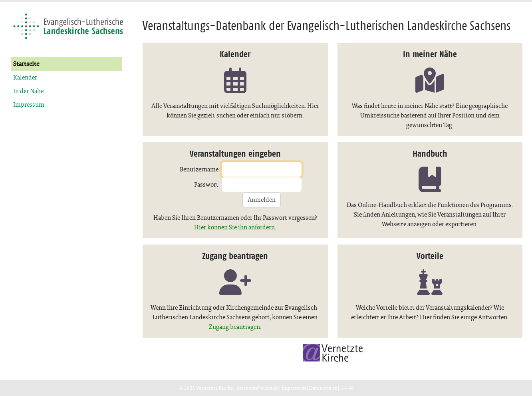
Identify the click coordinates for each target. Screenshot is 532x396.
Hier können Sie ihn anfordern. (235, 227)
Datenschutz (323, 388)
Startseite (26, 64)
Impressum (29, 104)
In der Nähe (28, 91)
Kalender (25, 77)
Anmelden (262, 200)
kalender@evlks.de (257, 388)
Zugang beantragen (234, 327)
